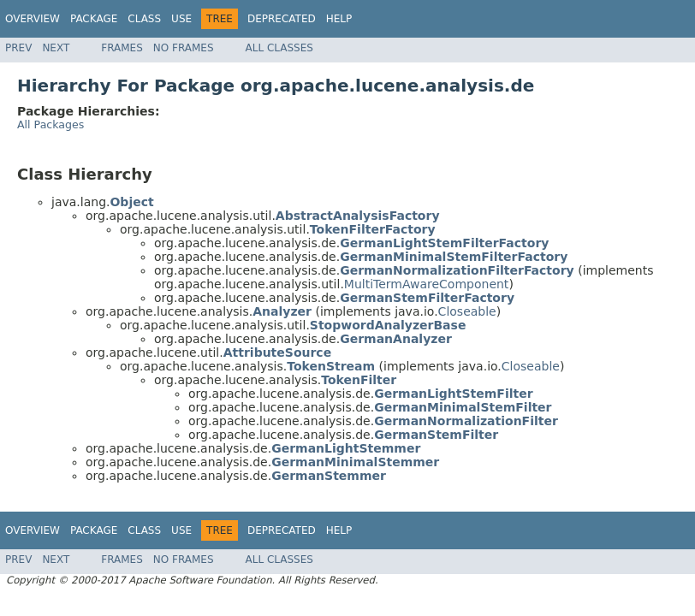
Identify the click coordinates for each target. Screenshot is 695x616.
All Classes (279, 48)
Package (94, 19)
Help (339, 19)
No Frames (184, 48)
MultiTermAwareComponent (427, 284)
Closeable (467, 311)
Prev (18, 48)
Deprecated (282, 19)
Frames (122, 48)
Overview (33, 19)
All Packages (50, 124)
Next (56, 48)
